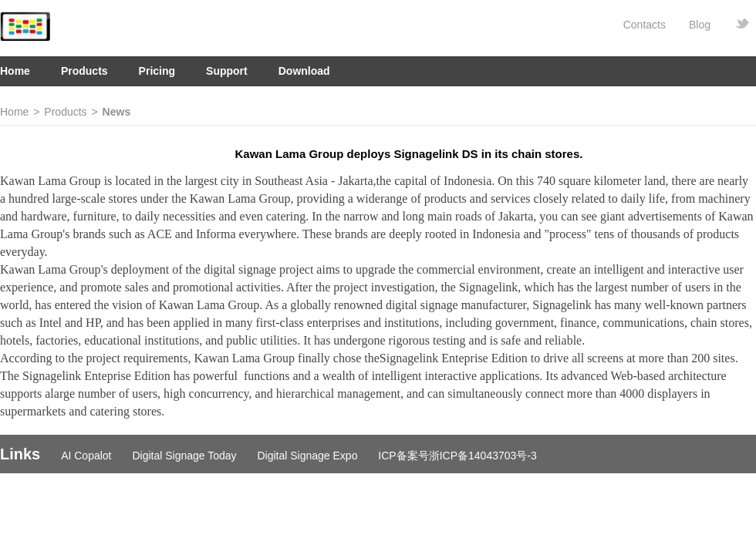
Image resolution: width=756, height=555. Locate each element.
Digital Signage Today (184, 456)
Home (15, 71)
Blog (700, 25)
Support (227, 71)
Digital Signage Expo (307, 456)
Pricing (157, 71)
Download (304, 71)
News (117, 112)
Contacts (645, 25)
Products (84, 71)
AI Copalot (86, 456)
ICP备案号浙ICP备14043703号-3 (457, 456)
